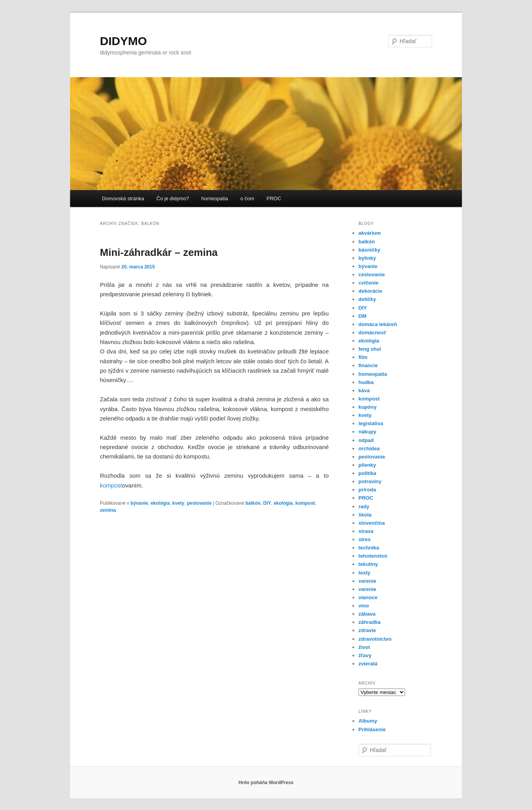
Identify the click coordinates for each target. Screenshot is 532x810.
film (363, 357)
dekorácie (370, 291)
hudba (366, 382)
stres (365, 539)
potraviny (370, 481)
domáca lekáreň (378, 324)
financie (368, 365)
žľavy (365, 655)
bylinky (367, 258)
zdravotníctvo (375, 639)
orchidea (369, 448)
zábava (367, 614)
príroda (367, 490)
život (364, 647)
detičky (367, 299)
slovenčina (372, 523)
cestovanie (372, 275)
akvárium (370, 233)
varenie (367, 581)
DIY (267, 503)
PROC (274, 198)
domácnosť (372, 333)
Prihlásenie (372, 729)
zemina (108, 510)
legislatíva (371, 423)
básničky (369, 250)
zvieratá (368, 664)
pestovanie (199, 503)
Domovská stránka (123, 198)
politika (367, 473)
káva (364, 391)
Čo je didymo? (173, 198)
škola (365, 515)
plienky (367, 465)
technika (369, 548)
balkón (253, 503)
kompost (111, 485)
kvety (178, 503)
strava (366, 531)
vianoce (368, 597)
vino (364, 606)
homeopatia (215, 198)
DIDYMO (123, 41)
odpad (366, 440)
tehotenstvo (373, 556)
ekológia (160, 503)
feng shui (370, 349)
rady (364, 506)
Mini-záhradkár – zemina (159, 252)
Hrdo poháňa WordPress (266, 783)
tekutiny (368, 564)
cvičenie (368, 283)
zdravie (367, 630)
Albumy (368, 721)
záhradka (369, 622)
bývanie (139, 503)
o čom (247, 198)
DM (362, 316)
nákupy (367, 432)
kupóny (367, 407)
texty (364, 573)
